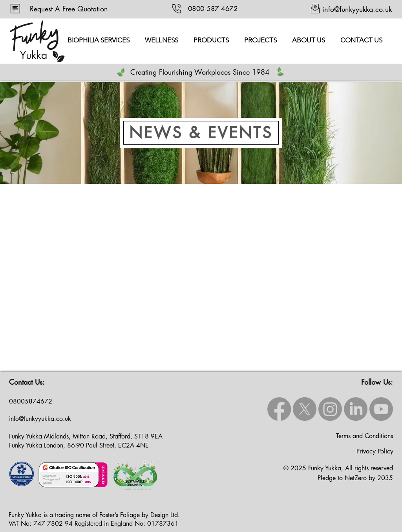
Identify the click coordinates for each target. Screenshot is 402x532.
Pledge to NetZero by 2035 (355, 478)
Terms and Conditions (365, 436)
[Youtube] (381, 409)
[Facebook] (279, 409)
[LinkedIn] (356, 409)
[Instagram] (330, 409)
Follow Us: (377, 382)
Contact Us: (27, 382)
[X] (305, 409)
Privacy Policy (375, 451)
